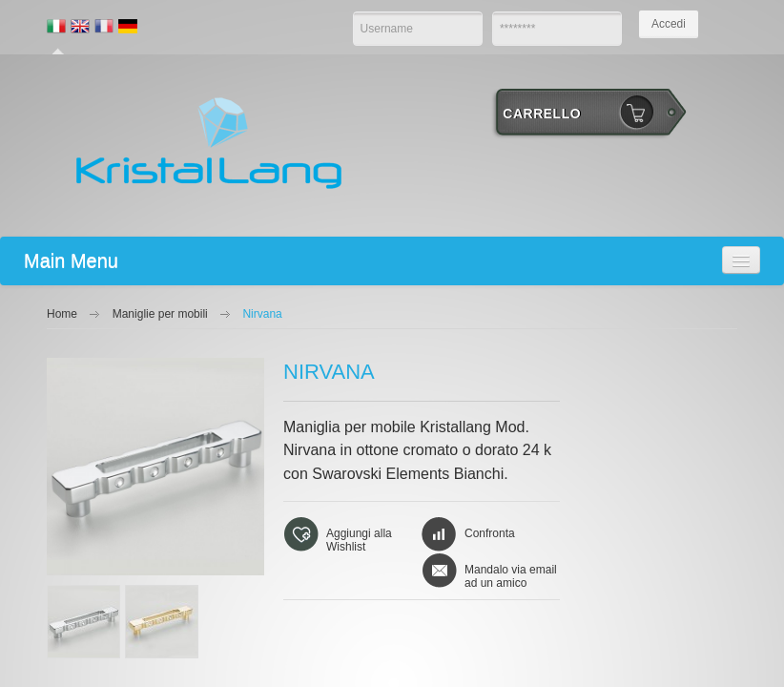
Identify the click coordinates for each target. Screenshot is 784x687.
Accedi (669, 24)
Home (62, 314)
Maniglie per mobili (160, 314)
